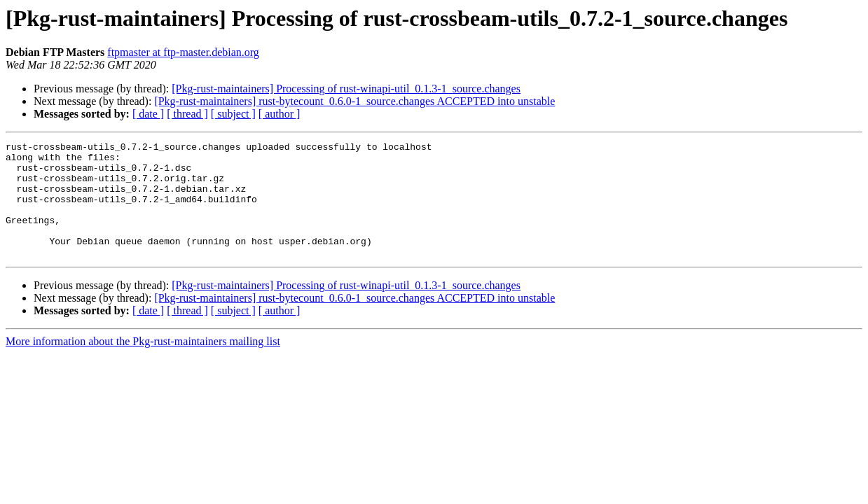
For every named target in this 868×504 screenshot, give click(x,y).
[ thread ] (187, 114)
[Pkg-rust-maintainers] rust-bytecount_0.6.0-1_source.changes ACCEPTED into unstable (354, 101)
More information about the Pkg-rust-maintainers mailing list (143, 364)
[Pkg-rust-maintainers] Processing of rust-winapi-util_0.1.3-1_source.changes (346, 89)
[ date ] (148, 114)
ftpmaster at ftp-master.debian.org (183, 52)
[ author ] (280, 114)
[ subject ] (233, 114)
